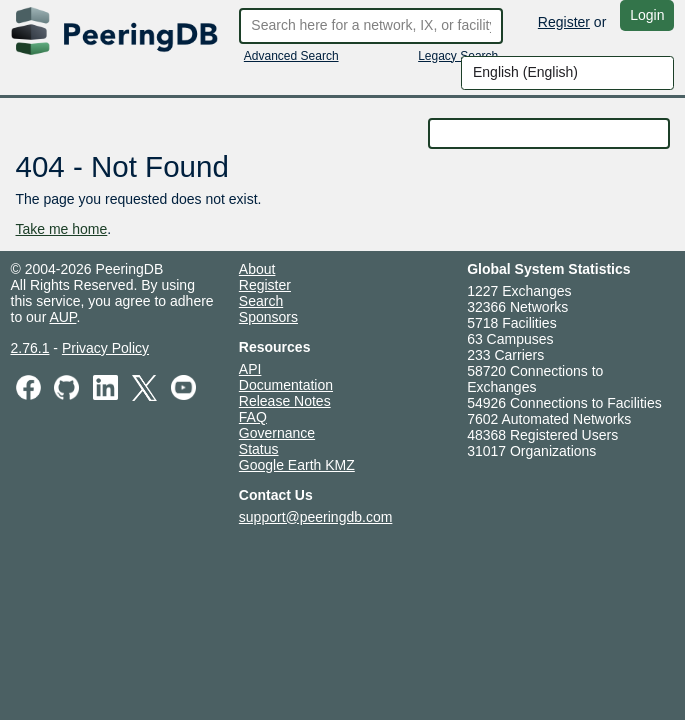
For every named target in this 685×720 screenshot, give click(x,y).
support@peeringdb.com (316, 517)
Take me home (62, 229)
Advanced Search (291, 56)
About (257, 269)
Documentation (286, 385)
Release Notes (285, 401)
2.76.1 (30, 348)
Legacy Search (458, 56)
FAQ (253, 417)
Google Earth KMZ (297, 465)
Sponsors (268, 317)
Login (647, 15)
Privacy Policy (105, 348)
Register (564, 22)
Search (261, 301)
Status (259, 449)
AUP (62, 317)
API (250, 369)
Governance (277, 433)
